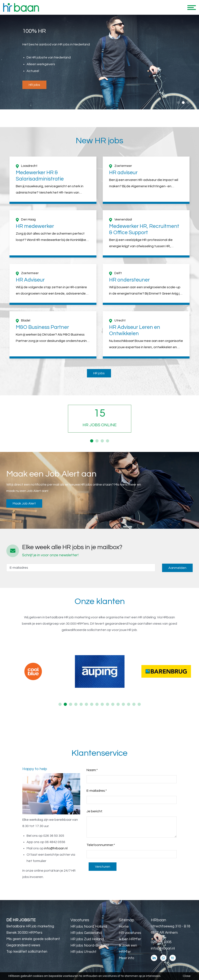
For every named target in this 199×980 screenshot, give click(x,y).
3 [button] (188, 103)
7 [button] (92, 704)
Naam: (92, 770)
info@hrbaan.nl (56, 848)
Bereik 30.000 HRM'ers (24, 933)
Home (124, 927)
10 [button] (108, 704)
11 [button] (113, 704)
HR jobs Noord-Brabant (90, 945)
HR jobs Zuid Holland (87, 939)
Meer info (127, 958)
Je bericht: (95, 811)
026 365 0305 (161, 942)
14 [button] (129, 704)
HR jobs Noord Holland (89, 927)
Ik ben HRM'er (130, 939)
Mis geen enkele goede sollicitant (33, 939)
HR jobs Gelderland (86, 933)
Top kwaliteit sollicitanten (27, 952)
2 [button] (183, 103)
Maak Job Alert (24, 503)
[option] (99, 62)
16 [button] (139, 704)
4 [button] (108, 441)
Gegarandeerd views (23, 945)
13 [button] (123, 704)
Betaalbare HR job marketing (30, 926)
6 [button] (86, 704)
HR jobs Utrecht (83, 952)
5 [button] (81, 704)
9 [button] (102, 704)
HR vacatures (130, 933)
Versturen (103, 867)
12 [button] (118, 704)
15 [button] (134, 704)
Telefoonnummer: (101, 845)
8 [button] (97, 704)
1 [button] (178, 103)
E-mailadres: (97, 791)
